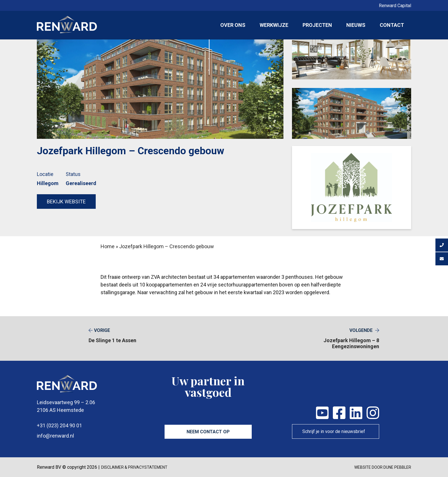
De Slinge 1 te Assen (112, 335)
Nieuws (356, 25)
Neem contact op (208, 432)
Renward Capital (395, 6)
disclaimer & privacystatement (134, 467)
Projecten (317, 25)
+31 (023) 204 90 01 (59, 425)
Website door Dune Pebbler (383, 467)
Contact (392, 25)
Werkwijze (274, 25)
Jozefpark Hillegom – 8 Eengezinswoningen (336, 338)
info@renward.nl (55, 436)
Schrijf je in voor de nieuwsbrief (334, 431)
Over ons (233, 25)
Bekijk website (66, 202)
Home (108, 246)
